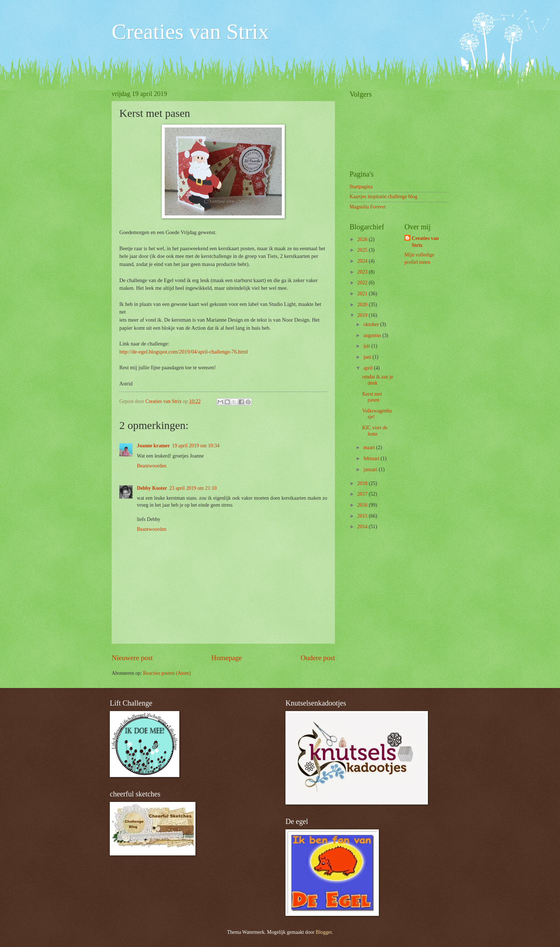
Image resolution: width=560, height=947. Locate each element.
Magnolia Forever (368, 207)
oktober (372, 324)
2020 (363, 305)
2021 (363, 294)
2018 (363, 483)
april (369, 368)
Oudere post (318, 658)
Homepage (227, 658)
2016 (363, 505)
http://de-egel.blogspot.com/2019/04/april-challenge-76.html (184, 352)
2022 (363, 283)
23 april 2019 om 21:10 (193, 488)
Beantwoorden (152, 466)
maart (370, 447)
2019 (363, 315)
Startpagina (361, 187)
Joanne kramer (153, 446)
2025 (363, 250)
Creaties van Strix (190, 32)
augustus (373, 335)
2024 (363, 261)
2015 (363, 516)
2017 (363, 494)
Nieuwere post (132, 658)
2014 (363, 527)
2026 (363, 239)
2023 (363, 272)
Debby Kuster (152, 488)
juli (367, 346)
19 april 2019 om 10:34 (196, 446)
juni (368, 357)
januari (371, 469)
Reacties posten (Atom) (167, 673)
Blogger (324, 932)
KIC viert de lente (375, 431)
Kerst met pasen (372, 397)
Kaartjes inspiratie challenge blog (383, 197)
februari (372, 458)
